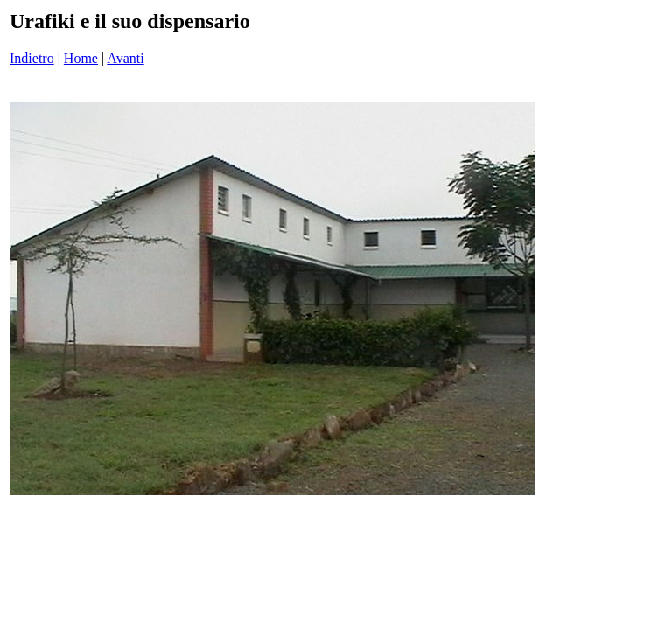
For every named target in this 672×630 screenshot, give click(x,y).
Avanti (125, 58)
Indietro (32, 58)
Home (81, 58)
